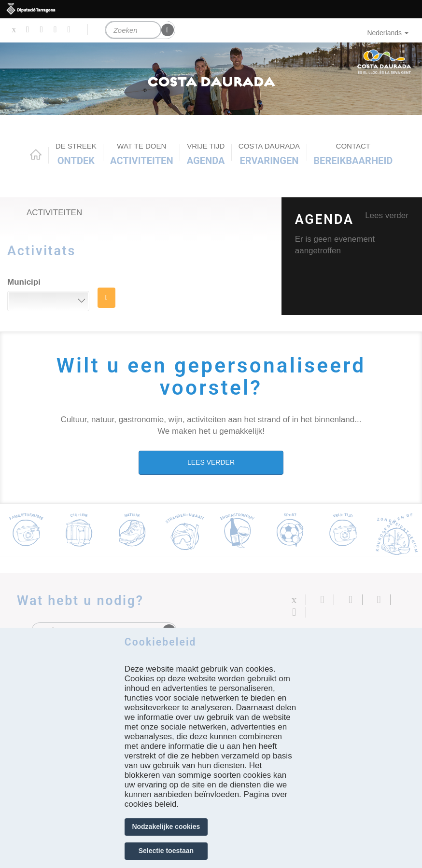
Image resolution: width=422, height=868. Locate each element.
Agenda (206, 154)
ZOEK (106, 298)
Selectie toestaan (166, 851)
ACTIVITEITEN (142, 154)
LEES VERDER (211, 462)
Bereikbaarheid (353, 154)
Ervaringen (269, 154)
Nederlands (388, 33)
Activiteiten (54, 213)
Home (36, 154)
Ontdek (76, 154)
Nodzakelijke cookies (166, 827)
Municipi (24, 282)
